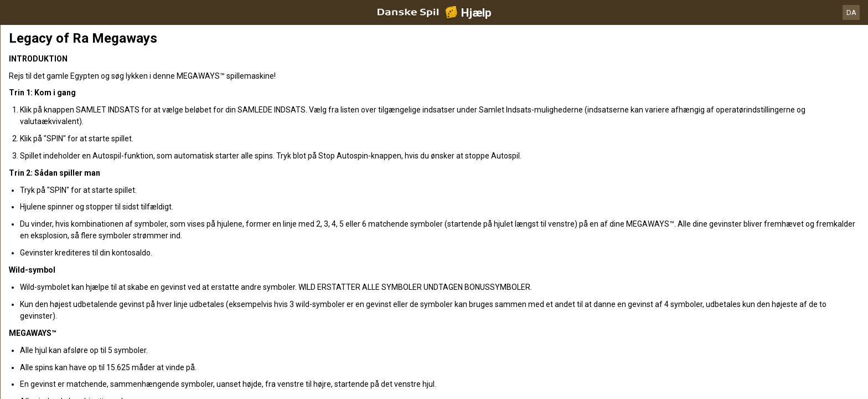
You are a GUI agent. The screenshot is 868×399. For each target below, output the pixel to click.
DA (851, 12)
